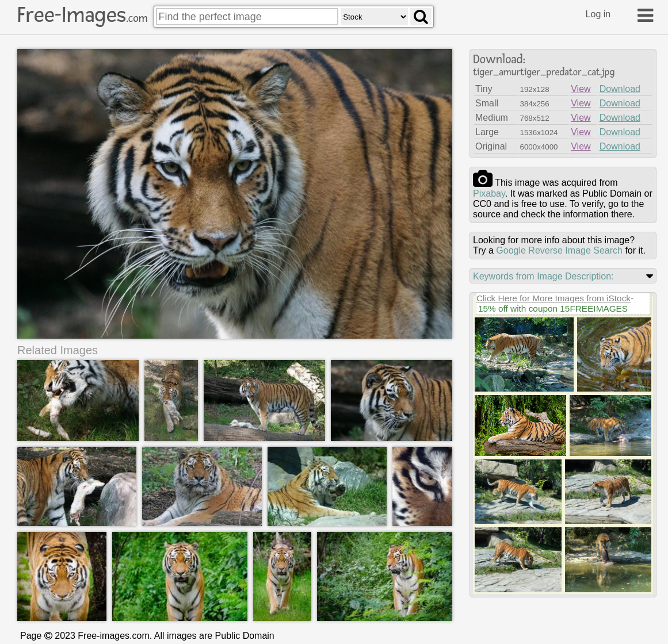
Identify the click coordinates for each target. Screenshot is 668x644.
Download (620, 89)
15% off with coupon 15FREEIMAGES (553, 308)
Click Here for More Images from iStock (554, 298)
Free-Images (82, 15)
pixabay (489, 193)
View (581, 89)
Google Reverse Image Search (559, 250)
